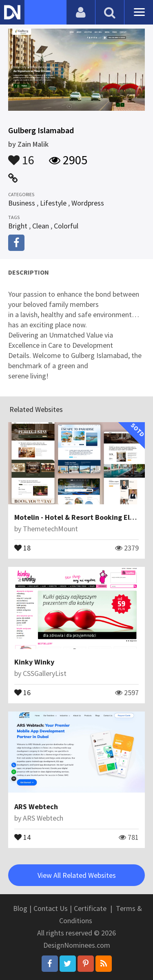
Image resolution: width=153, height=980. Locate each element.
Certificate (90, 908)
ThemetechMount (50, 529)
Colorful (66, 226)
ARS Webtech (36, 807)
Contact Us (51, 908)
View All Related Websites (77, 875)
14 (22, 837)
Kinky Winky (34, 662)
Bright (18, 226)
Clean (41, 226)
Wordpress (88, 203)
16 (21, 156)
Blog (20, 908)
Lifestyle (53, 203)
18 (22, 547)
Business (22, 203)
